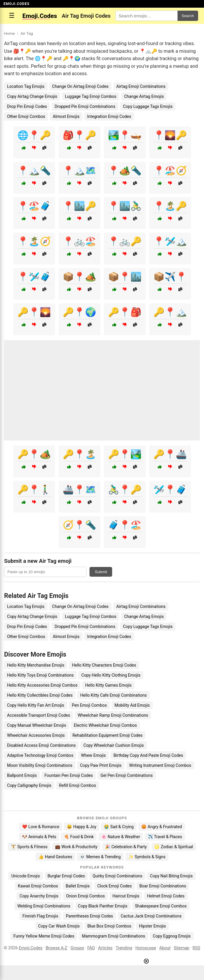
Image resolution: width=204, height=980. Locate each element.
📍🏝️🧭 (34, 241)
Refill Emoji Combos (78, 785)
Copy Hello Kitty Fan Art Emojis (36, 705)
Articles (105, 948)
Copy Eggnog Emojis (172, 936)
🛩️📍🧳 (170, 490)
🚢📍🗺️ (79, 490)
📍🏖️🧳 (34, 206)
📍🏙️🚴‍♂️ (125, 206)
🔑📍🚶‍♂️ (34, 490)
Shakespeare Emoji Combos (161, 906)
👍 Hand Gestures (55, 857)
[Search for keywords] (146, 16)
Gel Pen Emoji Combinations (127, 775)
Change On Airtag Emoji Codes (80, 86)
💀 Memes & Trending (100, 857)
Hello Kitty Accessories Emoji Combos (42, 685)
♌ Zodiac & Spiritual (174, 847)
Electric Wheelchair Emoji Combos (105, 725)
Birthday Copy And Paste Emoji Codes (148, 755)
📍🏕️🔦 (125, 171)
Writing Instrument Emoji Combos (160, 765)
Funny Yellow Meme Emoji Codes (44, 936)
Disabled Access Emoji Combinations (41, 745)
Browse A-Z (56, 948)
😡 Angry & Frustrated (162, 827)
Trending (124, 948)
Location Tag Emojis (26, 86)
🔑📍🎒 (125, 312)
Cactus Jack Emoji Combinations (151, 916)
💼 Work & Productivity (76, 847)
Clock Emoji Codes (114, 886)
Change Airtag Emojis (144, 96)
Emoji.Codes (31, 948)
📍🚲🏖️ (79, 241)
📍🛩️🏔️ (170, 241)
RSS (196, 948)
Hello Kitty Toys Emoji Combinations (40, 675)
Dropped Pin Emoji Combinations (85, 106)
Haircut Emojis (126, 896)
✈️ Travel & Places (165, 837)
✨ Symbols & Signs (147, 857)
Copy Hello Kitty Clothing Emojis (111, 675)
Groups (77, 948)
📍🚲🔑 (125, 241)
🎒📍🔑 (79, 135)
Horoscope (146, 948)
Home (10, 33)
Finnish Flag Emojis (40, 916)
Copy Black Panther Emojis (103, 906)
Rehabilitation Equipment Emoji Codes (107, 735)
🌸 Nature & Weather (121, 837)
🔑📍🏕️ (34, 454)
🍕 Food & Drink (79, 837)
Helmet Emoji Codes (166, 896)
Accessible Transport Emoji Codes (39, 715)
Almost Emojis (66, 116)
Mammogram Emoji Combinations (113, 936)
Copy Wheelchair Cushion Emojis (113, 745)
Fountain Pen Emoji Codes (69, 775)
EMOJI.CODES (16, 4)
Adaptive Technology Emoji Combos (40, 755)
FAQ (91, 948)
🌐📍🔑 (34, 135)
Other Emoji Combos (26, 116)
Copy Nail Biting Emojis (171, 876)
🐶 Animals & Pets (39, 837)
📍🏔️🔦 (34, 171)
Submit (101, 572)
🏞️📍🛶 (125, 135)
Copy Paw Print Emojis (101, 765)
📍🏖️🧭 (170, 171)
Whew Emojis (93, 755)
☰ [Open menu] (12, 15)
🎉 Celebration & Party (126, 847)
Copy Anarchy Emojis (39, 896)
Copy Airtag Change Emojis (32, 96)
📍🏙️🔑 (79, 206)
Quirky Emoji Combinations (117, 876)
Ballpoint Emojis (22, 775)
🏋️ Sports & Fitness (29, 847)
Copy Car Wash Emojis (59, 926)
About (165, 948)
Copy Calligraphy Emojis (29, 785)
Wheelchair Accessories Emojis (36, 735)
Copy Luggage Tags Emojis (148, 106)
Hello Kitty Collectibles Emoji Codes (40, 695)
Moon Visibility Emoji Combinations (40, 765)
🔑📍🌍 (79, 312)
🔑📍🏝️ (79, 454)
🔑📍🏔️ (170, 312)
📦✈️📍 (170, 277)
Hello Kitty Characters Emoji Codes (104, 665)
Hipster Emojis (152, 926)
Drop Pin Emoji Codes (27, 106)
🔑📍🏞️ (125, 454)
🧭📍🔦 (79, 525)
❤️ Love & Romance (41, 827)
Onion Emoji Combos (85, 896)
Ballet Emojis (78, 886)
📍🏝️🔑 (170, 206)
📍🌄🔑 (170, 135)
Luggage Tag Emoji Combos (91, 96)
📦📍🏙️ (125, 277)
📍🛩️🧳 (34, 277)
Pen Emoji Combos (89, 705)
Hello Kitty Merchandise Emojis (36, 665)
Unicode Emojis (25, 876)
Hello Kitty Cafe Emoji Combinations (113, 695)
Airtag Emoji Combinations (141, 86)
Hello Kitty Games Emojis (108, 685)
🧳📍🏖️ (125, 525)
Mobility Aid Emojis (132, 705)
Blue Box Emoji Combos (109, 926)
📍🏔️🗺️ (79, 171)
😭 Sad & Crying (119, 827)
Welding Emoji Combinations (44, 906)
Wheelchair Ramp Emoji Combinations (113, 715)
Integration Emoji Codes (109, 116)
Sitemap (181, 948)
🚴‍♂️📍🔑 (125, 490)
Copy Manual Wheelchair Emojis (37, 725)
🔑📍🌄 (34, 312)
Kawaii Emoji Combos (38, 886)
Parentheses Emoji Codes (89, 916)
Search (188, 16)
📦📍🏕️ (79, 277)
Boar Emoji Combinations (163, 886)
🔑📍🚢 (170, 454)
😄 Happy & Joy (82, 827)
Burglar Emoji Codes (66, 876)
